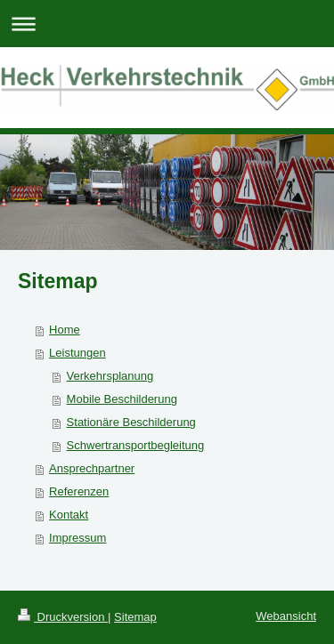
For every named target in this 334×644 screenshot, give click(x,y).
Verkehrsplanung (110, 376)
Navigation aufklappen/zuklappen (167, 24)
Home (65, 330)
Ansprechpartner (92, 468)
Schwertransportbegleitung (136, 445)
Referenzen (79, 491)
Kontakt (69, 515)
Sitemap (135, 617)
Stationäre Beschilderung (131, 422)
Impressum (77, 538)
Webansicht (286, 616)
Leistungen (77, 353)
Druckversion (63, 617)
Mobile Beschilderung (122, 399)
